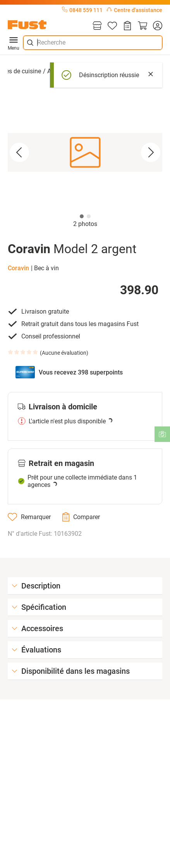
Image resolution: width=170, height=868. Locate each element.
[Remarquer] (29, 517)
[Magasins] (97, 26)
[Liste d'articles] (112, 26)
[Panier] (143, 26)
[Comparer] (81, 517)
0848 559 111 (82, 10)
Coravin (18, 268)
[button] (85, 152)
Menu (14, 43)
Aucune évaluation (64, 353)
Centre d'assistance (134, 10)
